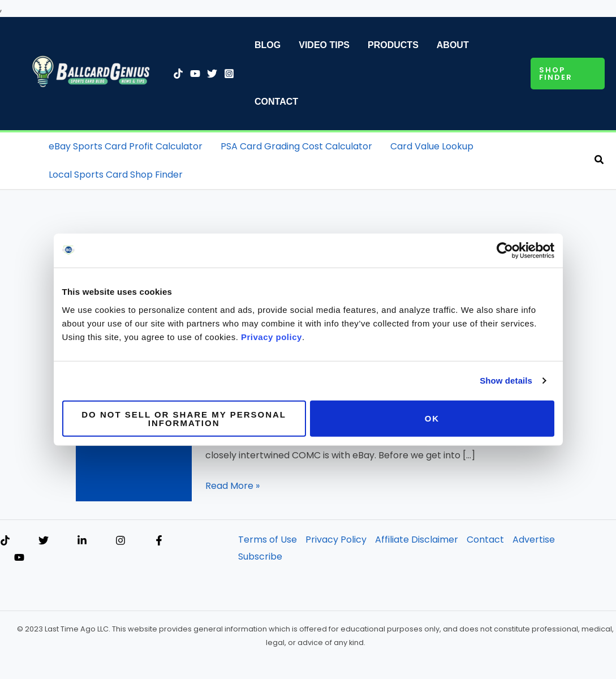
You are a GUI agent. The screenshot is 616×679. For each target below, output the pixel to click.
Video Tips (324, 45)
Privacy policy (272, 336)
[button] (568, 74)
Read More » (232, 486)
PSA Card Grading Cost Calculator (296, 146)
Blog (268, 45)
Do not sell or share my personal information (184, 418)
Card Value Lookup (432, 146)
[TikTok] (178, 74)
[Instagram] (229, 74)
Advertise (534, 540)
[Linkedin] (82, 540)
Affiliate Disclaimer (417, 540)
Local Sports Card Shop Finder (116, 175)
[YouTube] (195, 74)
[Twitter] (212, 74)
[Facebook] (159, 540)
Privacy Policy (336, 540)
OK (432, 418)
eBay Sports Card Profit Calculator (126, 146)
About (453, 45)
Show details (506, 381)
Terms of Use (268, 540)
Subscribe (260, 556)
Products (393, 45)
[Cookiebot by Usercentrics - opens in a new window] (505, 251)
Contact (276, 102)
